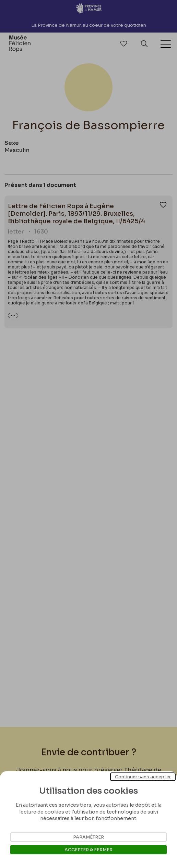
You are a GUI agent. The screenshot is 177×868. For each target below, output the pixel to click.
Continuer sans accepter (143, 777)
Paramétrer (88, 837)
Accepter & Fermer (88, 850)
